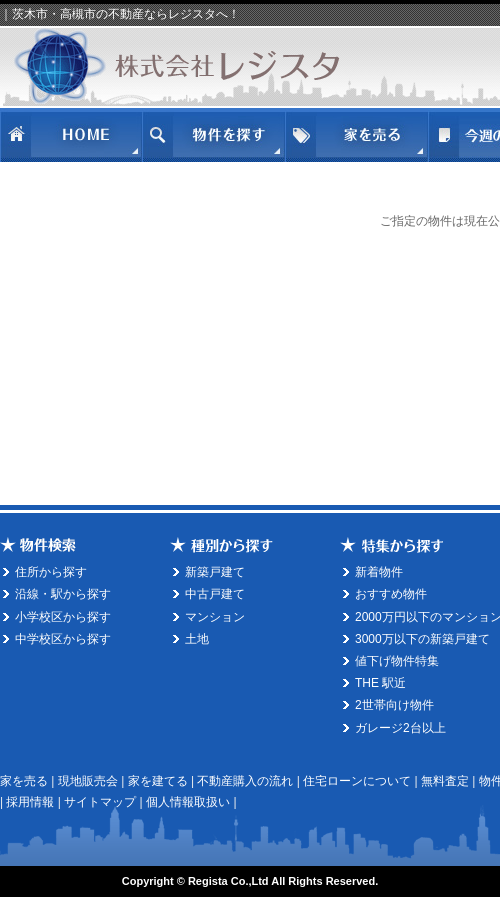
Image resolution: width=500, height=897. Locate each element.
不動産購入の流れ (245, 781)
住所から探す (51, 572)
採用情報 (30, 802)
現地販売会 (88, 781)
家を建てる (158, 781)
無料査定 (445, 781)
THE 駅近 (380, 683)
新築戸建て (215, 572)
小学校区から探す (63, 617)
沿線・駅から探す (63, 594)
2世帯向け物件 (394, 705)
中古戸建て (215, 594)
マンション (215, 617)
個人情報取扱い (188, 802)
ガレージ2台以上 (400, 728)
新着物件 (379, 572)
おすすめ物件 (391, 594)
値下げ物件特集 (397, 661)
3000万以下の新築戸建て (422, 639)
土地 (197, 639)
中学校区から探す (63, 639)
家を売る (24, 781)
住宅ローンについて (357, 781)
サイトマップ (100, 802)
